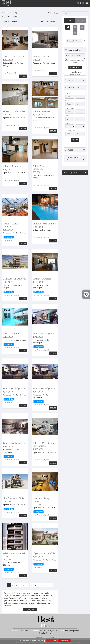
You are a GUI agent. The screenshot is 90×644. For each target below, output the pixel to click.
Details (23, 76)
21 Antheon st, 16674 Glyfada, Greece (48, 632)
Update (75, 140)
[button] (75, 80)
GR (78, 3)
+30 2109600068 (24, 631)
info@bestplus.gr (72, 631)
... (47, 585)
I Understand (64, 641)
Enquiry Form (30, 610)
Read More (52, 641)
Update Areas (75, 67)
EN (83, 3)
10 (43, 585)
